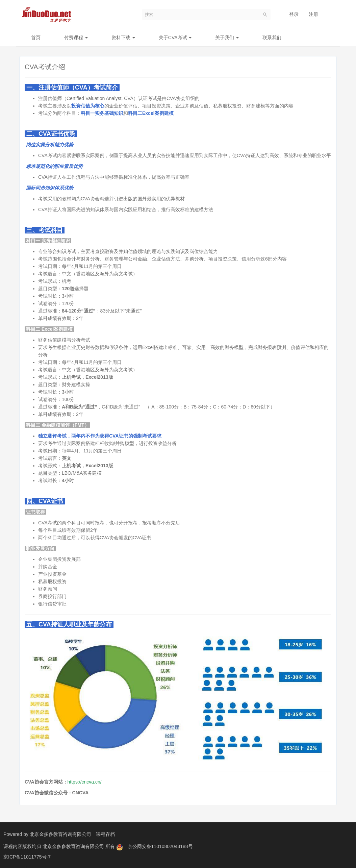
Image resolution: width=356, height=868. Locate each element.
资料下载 (123, 38)
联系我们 (272, 38)
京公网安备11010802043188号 (160, 846)
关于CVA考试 (175, 38)
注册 (313, 14)
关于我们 (227, 38)
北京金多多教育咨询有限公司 (60, 834)
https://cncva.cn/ (85, 782)
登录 (294, 14)
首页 (36, 38)
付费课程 (76, 38)
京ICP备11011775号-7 (27, 856)
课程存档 (105, 834)
